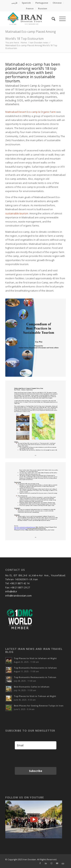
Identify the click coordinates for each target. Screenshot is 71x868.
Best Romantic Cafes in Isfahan (32, 687)
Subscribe (36, 771)
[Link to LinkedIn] (46, 863)
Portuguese (42, 3)
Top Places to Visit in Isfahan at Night (35, 658)
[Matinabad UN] (35, 338)
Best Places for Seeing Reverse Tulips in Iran (39, 706)
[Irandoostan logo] (29, 19)
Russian (43, 8)
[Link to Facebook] (40, 863)
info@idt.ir (11, 591)
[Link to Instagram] (51, 863)
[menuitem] (14, 3)
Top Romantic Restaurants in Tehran (35, 677)
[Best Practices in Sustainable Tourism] (35, 420)
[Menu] (60, 19)
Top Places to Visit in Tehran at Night (35, 696)
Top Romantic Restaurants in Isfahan (35, 668)
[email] (36, 745)
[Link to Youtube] (57, 863)
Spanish (26, 3)
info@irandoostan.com (18, 596)
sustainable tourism (17, 213)
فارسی (14, 3)
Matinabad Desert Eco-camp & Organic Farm (30, 112)
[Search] (52, 19)
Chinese (57, 3)
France (30, 8)
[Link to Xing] (63, 863)
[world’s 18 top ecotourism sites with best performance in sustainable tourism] (35, 501)
